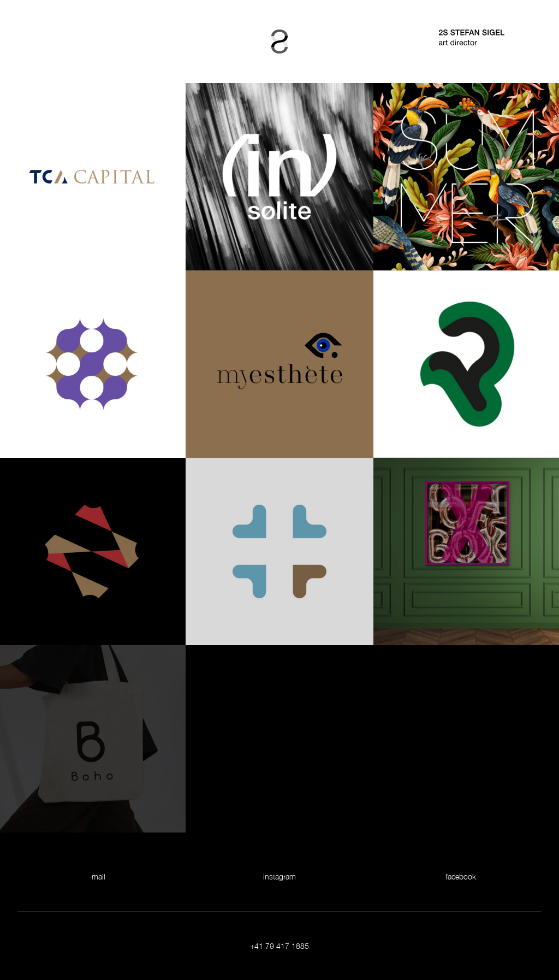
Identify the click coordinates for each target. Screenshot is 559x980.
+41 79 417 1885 (279, 946)
